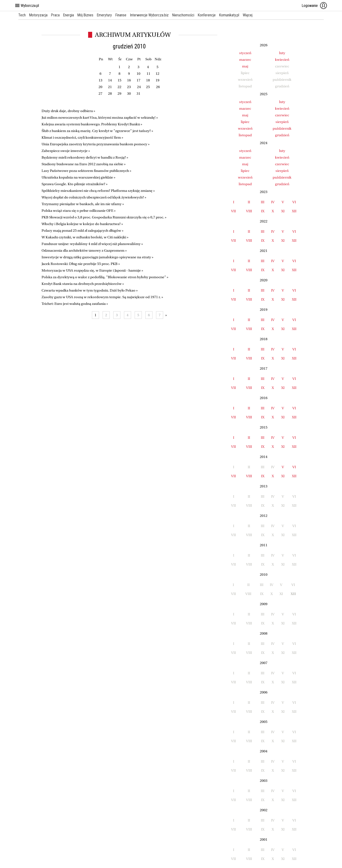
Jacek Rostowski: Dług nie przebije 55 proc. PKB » (81, 264)
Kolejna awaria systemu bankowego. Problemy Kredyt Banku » (92, 124)
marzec (245, 60)
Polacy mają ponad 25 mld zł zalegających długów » (83, 231)
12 (157, 74)
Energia (69, 15)
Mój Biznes (87, 15)
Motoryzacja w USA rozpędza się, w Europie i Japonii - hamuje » (92, 270)
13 (100, 80)
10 (138, 74)
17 (138, 80)
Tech (22, 15)
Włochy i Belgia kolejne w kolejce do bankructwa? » (82, 224)
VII (233, 211)
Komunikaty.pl (232, 15)
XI (283, 211)
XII (294, 211)
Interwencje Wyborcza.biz (152, 15)
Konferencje (210, 15)
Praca (56, 15)
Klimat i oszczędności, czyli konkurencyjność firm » (82, 137)
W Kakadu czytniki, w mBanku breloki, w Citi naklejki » (85, 237)
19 (157, 80)
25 (148, 87)
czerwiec (282, 115)
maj (245, 66)
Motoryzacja (39, 15)
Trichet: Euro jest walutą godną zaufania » (75, 304)
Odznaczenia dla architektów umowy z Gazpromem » (84, 250)
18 (148, 80)
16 (129, 80)
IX (263, 211)
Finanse (123, 15)
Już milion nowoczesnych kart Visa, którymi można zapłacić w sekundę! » (100, 118)
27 (100, 94)
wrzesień (245, 128)
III (263, 202)
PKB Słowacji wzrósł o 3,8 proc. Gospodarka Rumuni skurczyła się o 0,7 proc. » (104, 217)
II (249, 202)
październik (282, 128)
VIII (249, 211)
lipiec (245, 122)
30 (129, 94)
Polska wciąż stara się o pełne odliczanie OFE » (79, 211)
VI (294, 202)
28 (110, 94)
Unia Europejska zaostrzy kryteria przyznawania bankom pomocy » (96, 144)
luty (282, 53)
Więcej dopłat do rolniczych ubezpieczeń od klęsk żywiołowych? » (94, 197)
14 (110, 80)
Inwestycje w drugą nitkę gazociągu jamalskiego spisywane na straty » (97, 257)
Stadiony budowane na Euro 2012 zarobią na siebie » (84, 164)
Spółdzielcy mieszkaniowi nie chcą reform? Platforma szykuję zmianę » (98, 191)
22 (119, 87)
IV (273, 202)
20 (100, 87)
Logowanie (314, 5)
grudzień (282, 135)
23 (129, 87)
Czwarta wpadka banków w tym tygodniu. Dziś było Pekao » (90, 290)
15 (119, 80)
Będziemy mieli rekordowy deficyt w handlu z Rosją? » (85, 157)
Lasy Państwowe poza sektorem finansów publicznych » (86, 171)
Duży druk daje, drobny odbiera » (68, 111)
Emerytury (106, 15)
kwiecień (282, 60)
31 (138, 94)
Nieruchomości (186, 15)
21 (110, 87)
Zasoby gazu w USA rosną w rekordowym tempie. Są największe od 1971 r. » (102, 297)
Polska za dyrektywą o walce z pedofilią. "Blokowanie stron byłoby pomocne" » (105, 277)
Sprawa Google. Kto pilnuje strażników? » (75, 184)
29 (119, 94)
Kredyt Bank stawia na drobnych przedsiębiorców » (83, 284)
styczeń (245, 53)
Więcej (251, 15)
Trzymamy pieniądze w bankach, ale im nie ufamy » (83, 204)
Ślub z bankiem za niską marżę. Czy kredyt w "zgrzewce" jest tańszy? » (97, 131)
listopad (245, 135)
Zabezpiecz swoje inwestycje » (66, 151)
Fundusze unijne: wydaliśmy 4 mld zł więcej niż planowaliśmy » (92, 244)
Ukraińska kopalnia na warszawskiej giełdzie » (78, 177)
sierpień (282, 122)
